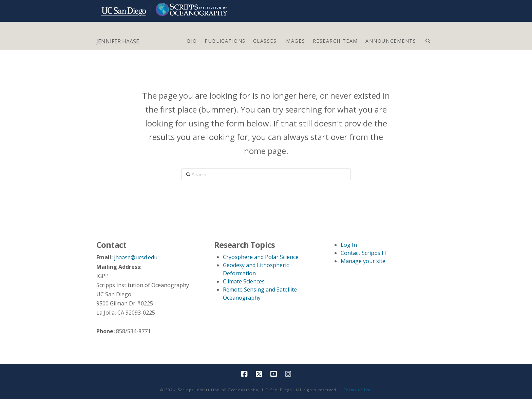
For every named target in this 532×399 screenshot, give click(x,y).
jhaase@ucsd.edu (136, 257)
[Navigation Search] (428, 39)
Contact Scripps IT (364, 253)
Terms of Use (358, 390)
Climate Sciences (244, 281)
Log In (349, 245)
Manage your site (363, 261)
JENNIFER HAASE (118, 41)
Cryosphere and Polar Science (261, 257)
